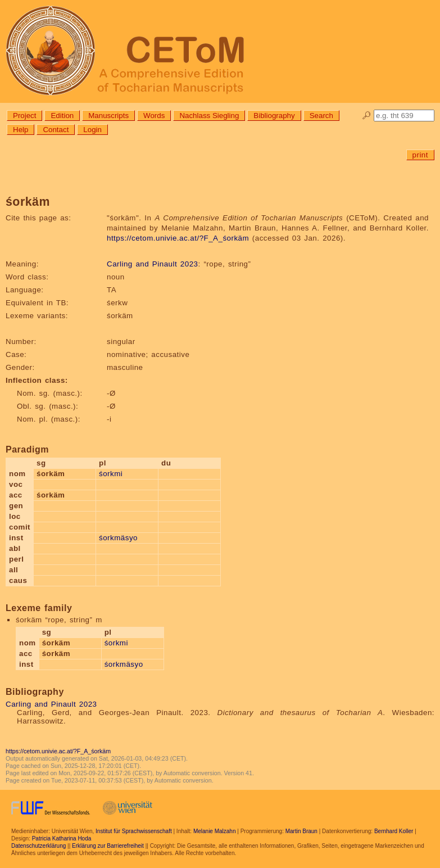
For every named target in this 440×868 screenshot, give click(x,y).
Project (24, 116)
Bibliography (274, 116)
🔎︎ (367, 116)
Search (321, 116)
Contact (56, 130)
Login (92, 130)
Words (154, 116)
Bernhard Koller (394, 831)
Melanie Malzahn (215, 831)
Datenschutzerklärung (38, 846)
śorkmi (111, 474)
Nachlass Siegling (209, 116)
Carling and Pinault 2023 (152, 264)
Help (21, 130)
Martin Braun (301, 831)
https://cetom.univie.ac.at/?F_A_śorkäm (178, 238)
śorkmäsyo (118, 538)
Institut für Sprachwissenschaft (134, 831)
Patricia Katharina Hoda (62, 838)
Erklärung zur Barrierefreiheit (108, 846)
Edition (62, 116)
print (420, 155)
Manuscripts (108, 116)
